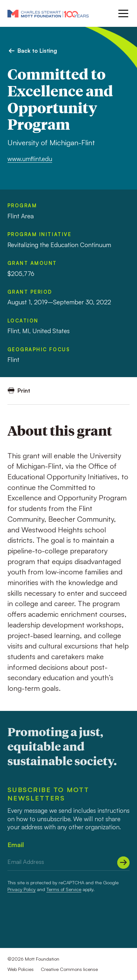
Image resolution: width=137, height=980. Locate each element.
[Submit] (123, 863)
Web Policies (21, 969)
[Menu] (123, 13)
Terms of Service (64, 889)
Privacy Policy (22, 889)
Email (16, 844)
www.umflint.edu (30, 159)
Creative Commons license (69, 969)
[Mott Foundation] (48, 13)
